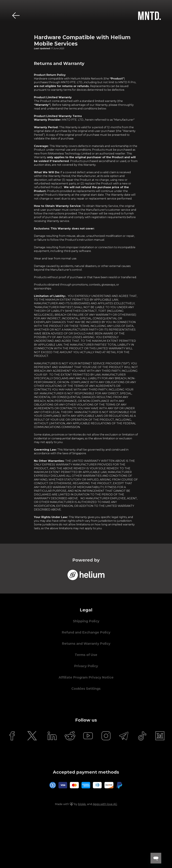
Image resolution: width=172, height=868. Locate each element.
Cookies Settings (86, 689)
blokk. (82, 804)
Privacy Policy (86, 666)
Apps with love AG (105, 804)
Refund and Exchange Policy (86, 632)
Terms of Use (86, 655)
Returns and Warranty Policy (86, 644)
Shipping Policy (86, 621)
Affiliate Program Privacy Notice (86, 677)
